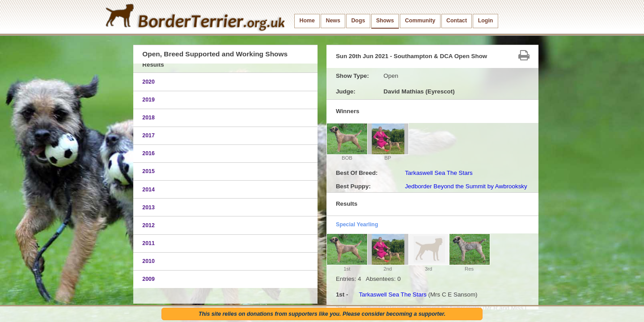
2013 (148, 208)
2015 (148, 171)
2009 (148, 279)
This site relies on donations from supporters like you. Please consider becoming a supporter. (322, 314)
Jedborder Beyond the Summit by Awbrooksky (466, 186)
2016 (148, 153)
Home (307, 21)
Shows (385, 21)
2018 (148, 118)
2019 (148, 100)
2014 (148, 190)
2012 (148, 225)
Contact (457, 21)
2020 (148, 82)
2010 (148, 261)
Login (486, 21)
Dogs (358, 21)
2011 (148, 243)
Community (420, 21)
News (333, 21)
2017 (148, 136)
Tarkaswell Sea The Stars (439, 173)
